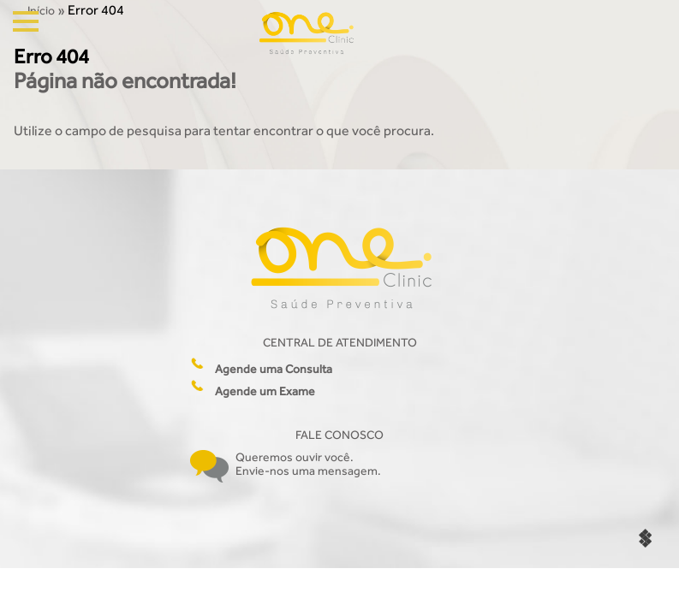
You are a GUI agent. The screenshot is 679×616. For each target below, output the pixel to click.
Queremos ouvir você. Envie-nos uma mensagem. (308, 464)
